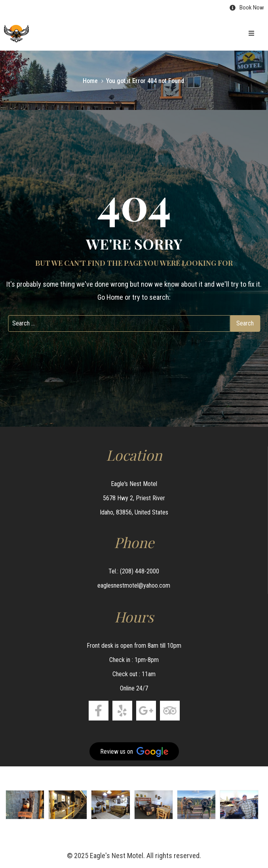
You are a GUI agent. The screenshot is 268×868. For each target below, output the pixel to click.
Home (90, 81)
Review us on (134, 752)
